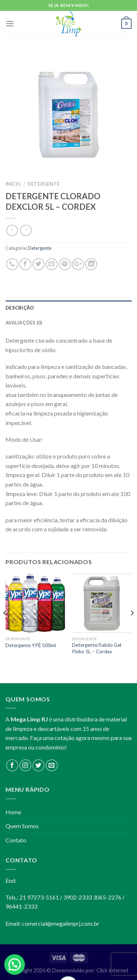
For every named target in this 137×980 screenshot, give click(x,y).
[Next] (132, 628)
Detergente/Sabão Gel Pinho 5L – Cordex (97, 648)
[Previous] (5, 628)
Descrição (20, 308)
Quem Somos (22, 826)
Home (13, 812)
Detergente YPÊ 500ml (31, 645)
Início (13, 184)
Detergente (44, 184)
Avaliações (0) (24, 323)
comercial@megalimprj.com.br (61, 923)
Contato (16, 840)
